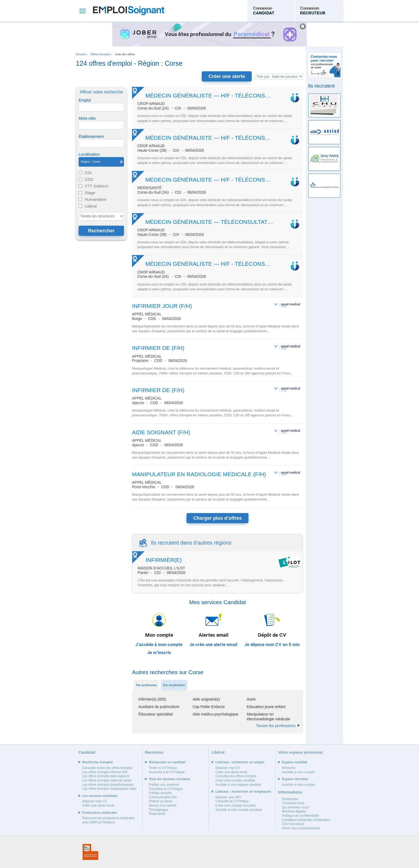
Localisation (89, 154)
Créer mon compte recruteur (236, 806)
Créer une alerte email (98, 806)
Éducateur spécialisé (156, 714)
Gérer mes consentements (301, 828)
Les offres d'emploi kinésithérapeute (108, 785)
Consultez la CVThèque (166, 789)
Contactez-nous (293, 803)
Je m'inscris (159, 653)
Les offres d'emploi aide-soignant (106, 776)
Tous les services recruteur (170, 779)
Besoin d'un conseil (163, 806)
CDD (89, 179)
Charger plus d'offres (217, 518)
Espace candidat (295, 762)
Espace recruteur (295, 779)
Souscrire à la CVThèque (167, 772)
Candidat (87, 752)
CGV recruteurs (293, 824)
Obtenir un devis (160, 801)
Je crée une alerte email (213, 645)
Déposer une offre (228, 797)
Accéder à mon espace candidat (238, 785)
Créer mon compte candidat (235, 780)
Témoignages (159, 810)
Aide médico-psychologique (216, 714)
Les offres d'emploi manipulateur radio (109, 789)
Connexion (264, 11)
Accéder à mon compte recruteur (239, 810)
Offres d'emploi (100, 54)
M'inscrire (289, 768)
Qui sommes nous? (296, 807)
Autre (251, 699)
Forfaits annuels (160, 793)
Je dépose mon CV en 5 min (272, 645)
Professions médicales (100, 813)
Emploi (85, 100)
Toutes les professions (276, 726)
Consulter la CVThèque (232, 801)
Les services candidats (100, 796)
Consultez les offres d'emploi (236, 776)
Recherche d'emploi (98, 762)
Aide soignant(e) (206, 699)
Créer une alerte (227, 76)
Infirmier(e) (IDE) (152, 699)
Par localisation (174, 685)
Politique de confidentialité (300, 816)
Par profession (146, 685)
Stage (90, 193)
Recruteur (154, 752)
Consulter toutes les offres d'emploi (107, 768)
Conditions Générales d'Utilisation (306, 820)
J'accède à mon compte (159, 645)
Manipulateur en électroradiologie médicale (268, 717)
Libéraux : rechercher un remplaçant (243, 792)
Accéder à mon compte (298, 772)
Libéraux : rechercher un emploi (240, 762)
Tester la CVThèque (163, 768)
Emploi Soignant (129, 11)
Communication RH (163, 797)
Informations (290, 792)
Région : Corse (101, 162)
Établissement (91, 136)
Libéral (91, 206)
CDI (88, 173)
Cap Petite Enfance (209, 707)
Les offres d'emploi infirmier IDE (105, 772)
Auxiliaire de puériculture (159, 707)
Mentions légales (294, 811)
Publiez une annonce (164, 785)
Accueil (81, 54)
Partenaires (157, 814)
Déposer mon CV (95, 801)
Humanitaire (96, 199)
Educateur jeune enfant (266, 707)
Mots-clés (87, 118)
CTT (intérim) (96, 186)
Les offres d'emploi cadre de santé (107, 780)
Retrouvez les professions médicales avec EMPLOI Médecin (108, 820)
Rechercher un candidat (167, 762)
